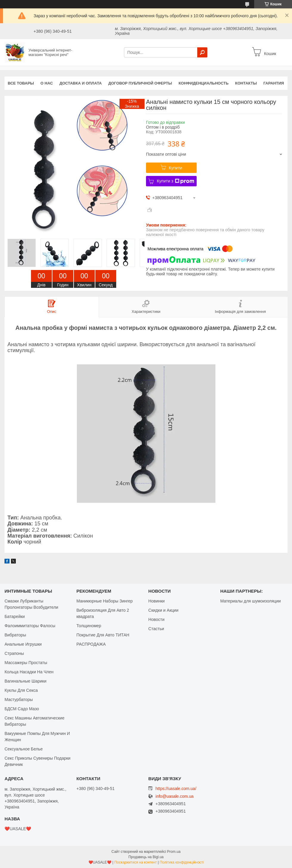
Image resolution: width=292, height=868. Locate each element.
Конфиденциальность (204, 83)
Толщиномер (89, 626)
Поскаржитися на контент (136, 862)
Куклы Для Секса (21, 690)
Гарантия (274, 83)
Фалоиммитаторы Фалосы (30, 626)
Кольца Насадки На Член (29, 672)
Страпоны (14, 653)
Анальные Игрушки (23, 644)
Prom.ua (174, 852)
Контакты (246, 83)
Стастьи (156, 629)
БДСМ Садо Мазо (22, 709)
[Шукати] (202, 52)
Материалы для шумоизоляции (250, 601)
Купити (176, 168)
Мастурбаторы (19, 700)
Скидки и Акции (163, 610)
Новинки (157, 601)
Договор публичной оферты (140, 83)
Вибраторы (15, 635)
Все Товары (21, 83)
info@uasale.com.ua (175, 796)
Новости (156, 619)
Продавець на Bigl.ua (146, 857)
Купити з (175, 181)
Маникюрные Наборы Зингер (104, 601)
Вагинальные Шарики (25, 681)
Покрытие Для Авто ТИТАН (103, 635)
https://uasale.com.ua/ (176, 789)
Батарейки (15, 616)
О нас (47, 83)
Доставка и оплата (80, 83)
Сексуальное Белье (24, 749)
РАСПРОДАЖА (91, 644)
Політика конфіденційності (182, 862)
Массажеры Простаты (26, 663)
